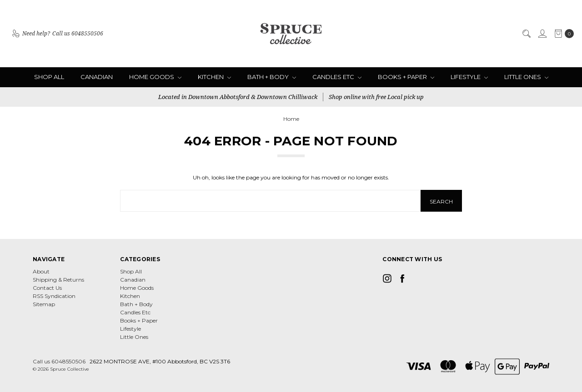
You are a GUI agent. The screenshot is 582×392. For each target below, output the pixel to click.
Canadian (97, 77)
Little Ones (526, 77)
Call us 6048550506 (59, 361)
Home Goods (155, 77)
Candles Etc (337, 77)
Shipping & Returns (58, 280)
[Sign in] (542, 34)
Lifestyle (469, 77)
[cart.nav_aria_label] (562, 34)
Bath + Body (272, 77)
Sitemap (44, 304)
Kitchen (214, 77)
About (41, 271)
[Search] (526, 34)
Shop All (49, 77)
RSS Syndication (54, 296)
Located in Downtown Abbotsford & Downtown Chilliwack (238, 97)
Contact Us (47, 288)
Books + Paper (406, 77)
